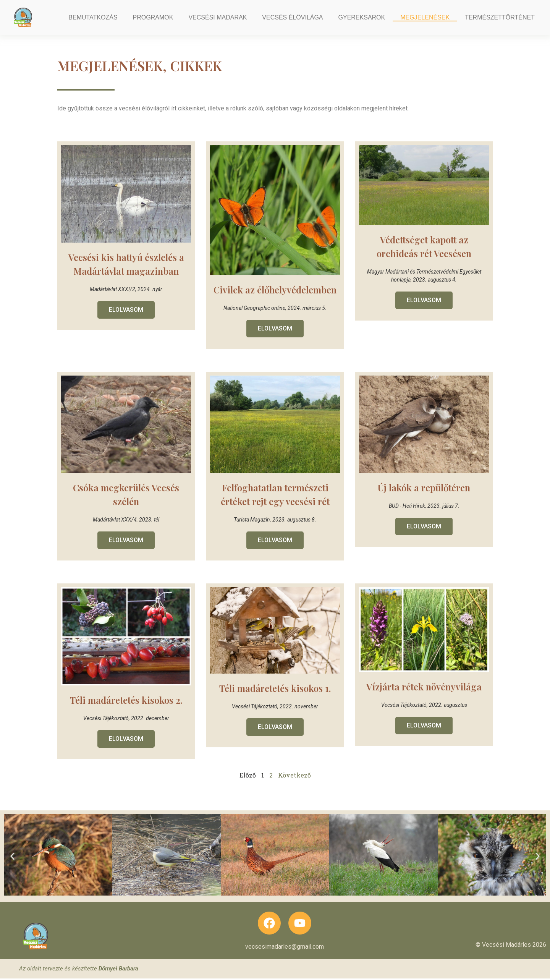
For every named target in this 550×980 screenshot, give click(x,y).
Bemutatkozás (93, 17)
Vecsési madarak (218, 17)
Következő (294, 785)
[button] (12, 867)
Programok (153, 17)
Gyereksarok (362, 17)
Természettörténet (500, 17)
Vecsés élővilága (292, 17)
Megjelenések (425, 17)
